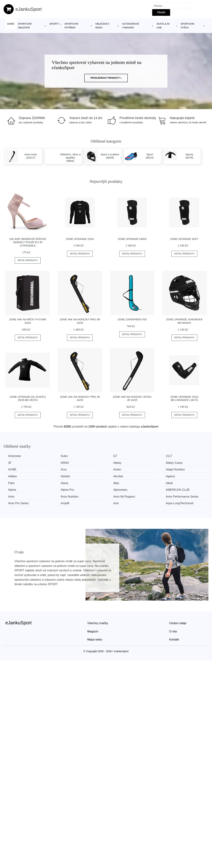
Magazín (93, 631)
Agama (170, 476)
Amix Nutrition (70, 497)
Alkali (169, 483)
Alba (116, 483)
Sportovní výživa (187, 26)
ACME (12, 469)
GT (115, 456)
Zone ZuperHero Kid (132, 319)
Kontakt (174, 640)
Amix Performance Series (182, 497)
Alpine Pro (67, 490)
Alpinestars (120, 490)
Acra (64, 469)
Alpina (12, 490)
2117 (169, 456)
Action (117, 469)
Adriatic (65, 476)
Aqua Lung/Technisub (180, 503)
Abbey (117, 463)
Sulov (64, 456)
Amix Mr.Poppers (124, 497)
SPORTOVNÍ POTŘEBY (71, 26)
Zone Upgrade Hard (132, 239)
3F (10, 463)
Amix (11, 497)
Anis (116, 503)
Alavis (65, 483)
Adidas (12, 476)
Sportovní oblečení (25, 26)
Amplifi (65, 503)
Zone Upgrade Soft (184, 239)
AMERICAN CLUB (178, 490)
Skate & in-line (163, 26)
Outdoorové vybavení (131, 26)
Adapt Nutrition (175, 469)
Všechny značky (98, 623)
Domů (11, 24)
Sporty (54, 24)
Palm (11, 483)
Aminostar (15, 456)
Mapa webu (95, 640)
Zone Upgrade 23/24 (80, 239)
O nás (173, 631)
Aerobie (118, 476)
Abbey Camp (174, 463)
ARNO (65, 463)
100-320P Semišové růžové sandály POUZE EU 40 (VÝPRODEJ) (28, 242)
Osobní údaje (178, 623)
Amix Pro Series (18, 503)
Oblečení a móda (102, 26)
